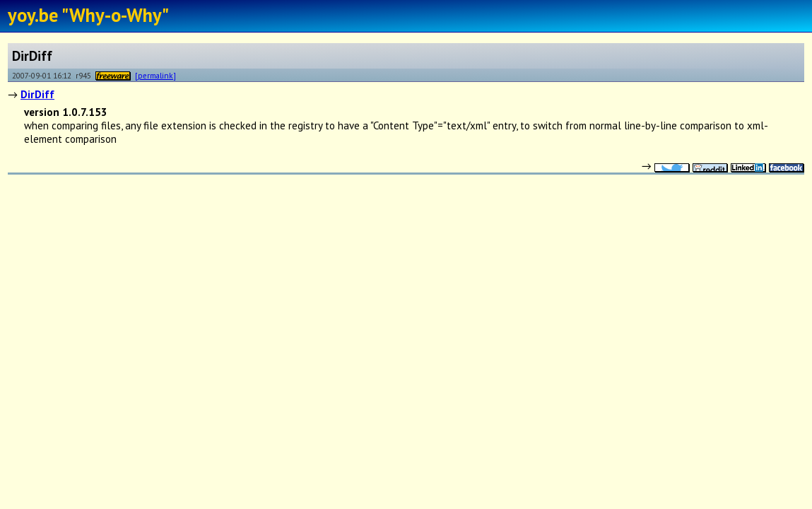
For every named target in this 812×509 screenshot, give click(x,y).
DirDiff (37, 94)
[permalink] (155, 75)
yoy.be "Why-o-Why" (88, 15)
